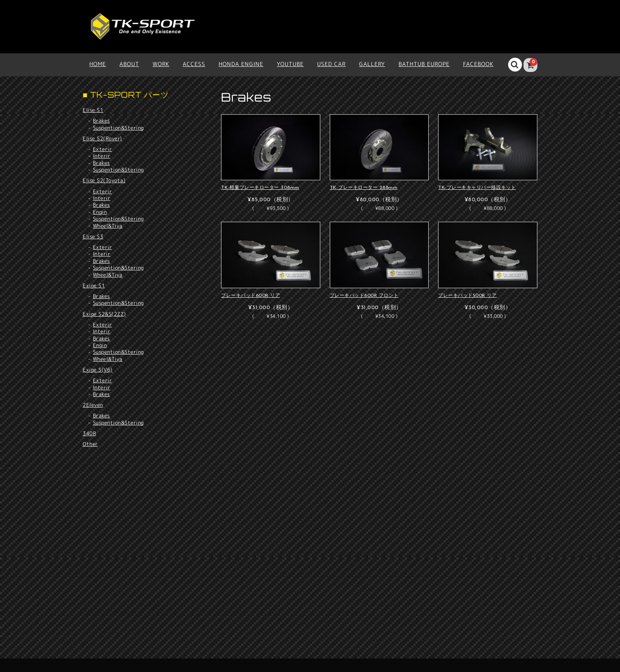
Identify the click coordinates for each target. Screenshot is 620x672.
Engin (100, 212)
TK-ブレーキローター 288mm (364, 188)
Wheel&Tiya (108, 226)
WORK (161, 64)
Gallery (372, 64)
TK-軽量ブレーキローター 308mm (260, 188)
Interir (102, 156)
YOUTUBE (290, 64)
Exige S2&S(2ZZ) (104, 314)
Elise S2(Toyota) (104, 180)
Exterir (103, 149)
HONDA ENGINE (241, 64)
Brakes (101, 121)
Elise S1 (93, 110)
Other (90, 444)
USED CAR (331, 64)
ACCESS (194, 64)
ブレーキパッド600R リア (250, 296)
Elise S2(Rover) (102, 138)
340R (89, 433)
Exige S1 (94, 285)
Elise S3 (93, 236)
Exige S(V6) (98, 370)
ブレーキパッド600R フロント (364, 296)
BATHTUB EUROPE (424, 64)
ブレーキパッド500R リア (467, 296)
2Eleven (93, 405)
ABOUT (129, 64)
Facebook (478, 64)
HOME (98, 64)
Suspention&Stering (118, 128)
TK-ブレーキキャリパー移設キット (477, 188)
